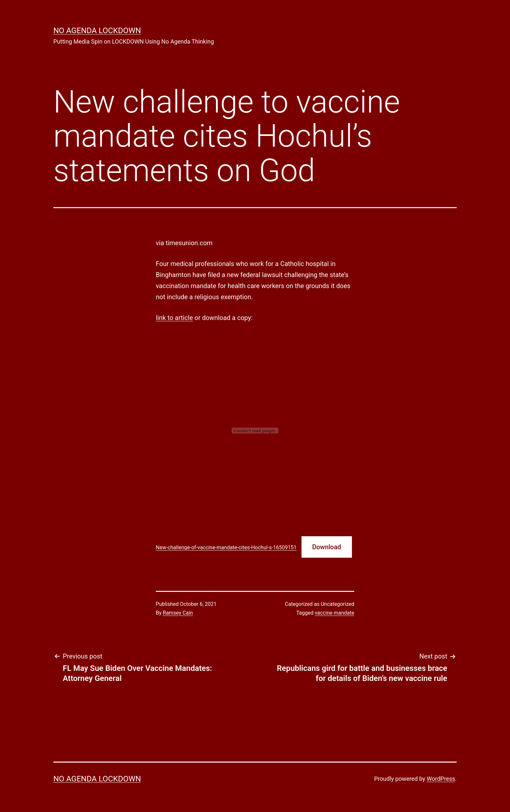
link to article (174, 318)
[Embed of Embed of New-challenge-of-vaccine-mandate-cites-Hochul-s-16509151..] (255, 431)
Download (327, 547)
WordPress (441, 779)
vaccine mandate (335, 613)
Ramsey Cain (178, 613)
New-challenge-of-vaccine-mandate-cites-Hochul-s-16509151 (226, 547)
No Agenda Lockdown (97, 31)
